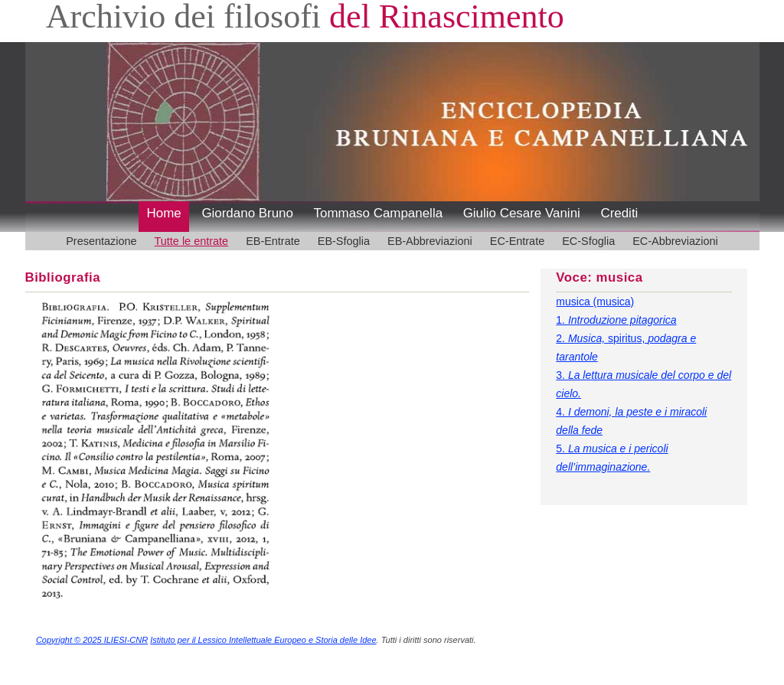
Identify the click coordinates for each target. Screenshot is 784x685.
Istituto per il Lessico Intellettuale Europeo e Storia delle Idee (263, 640)
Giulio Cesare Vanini (522, 213)
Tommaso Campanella (379, 213)
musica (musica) (595, 302)
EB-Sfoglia (344, 241)
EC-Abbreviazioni (675, 241)
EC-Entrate (517, 241)
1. (616, 320)
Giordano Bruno (247, 213)
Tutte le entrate (192, 241)
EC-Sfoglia (588, 241)
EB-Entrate (273, 241)
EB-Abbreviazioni (430, 241)
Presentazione (101, 241)
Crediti (619, 213)
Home (164, 213)
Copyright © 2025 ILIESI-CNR (92, 640)
